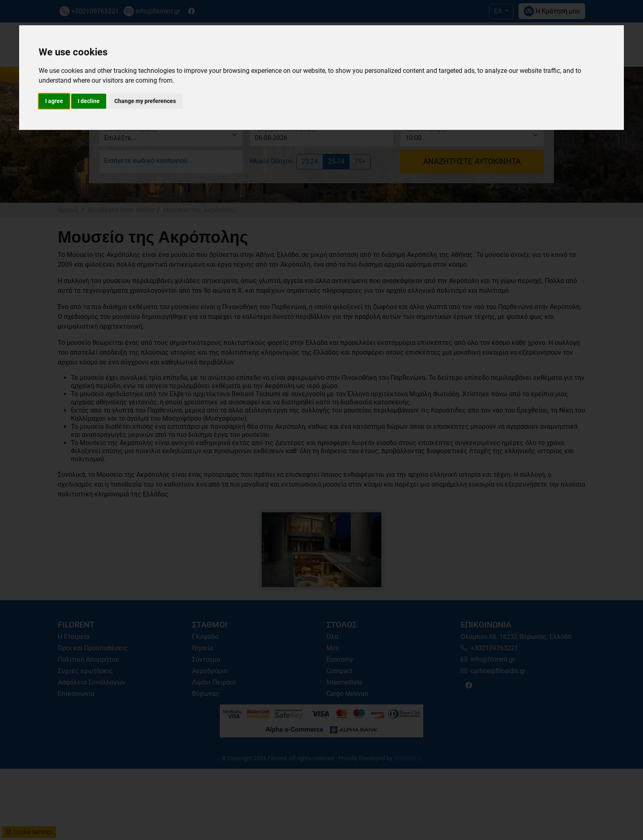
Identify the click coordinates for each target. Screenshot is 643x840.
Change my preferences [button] (145, 101)
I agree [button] (54, 101)
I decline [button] (89, 101)
